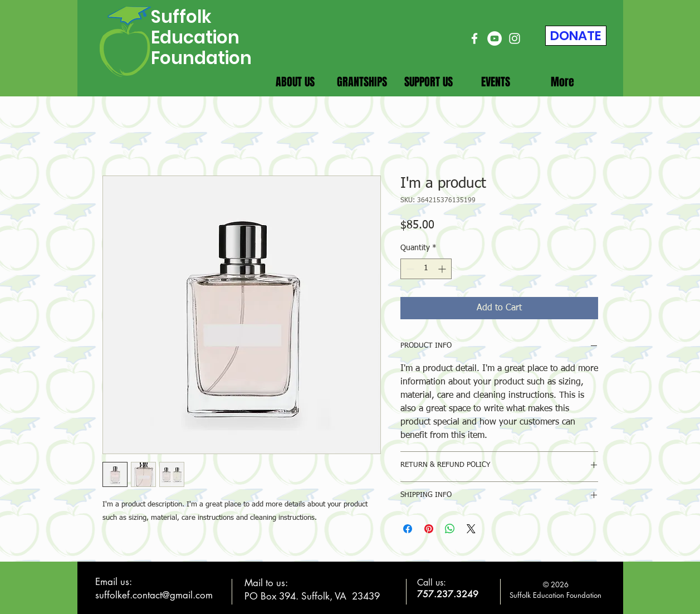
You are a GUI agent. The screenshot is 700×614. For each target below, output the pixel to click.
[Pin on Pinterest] (429, 529)
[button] (295, 82)
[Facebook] (474, 38)
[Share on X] (471, 529)
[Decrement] (409, 269)
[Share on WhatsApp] (450, 529)
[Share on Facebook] (408, 529)
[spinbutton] (426, 269)
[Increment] (443, 269)
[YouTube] (495, 38)
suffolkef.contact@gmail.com (154, 595)
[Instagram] (515, 38)
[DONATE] (576, 36)
